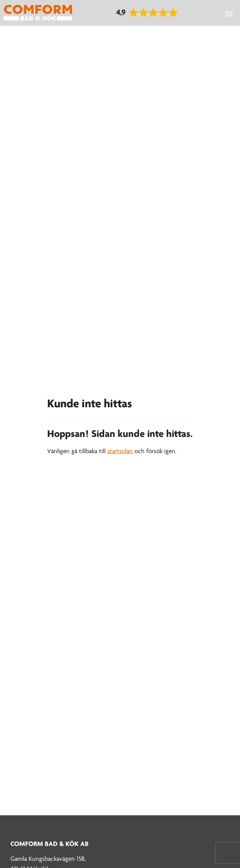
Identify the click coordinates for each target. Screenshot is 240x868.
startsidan (120, 452)
